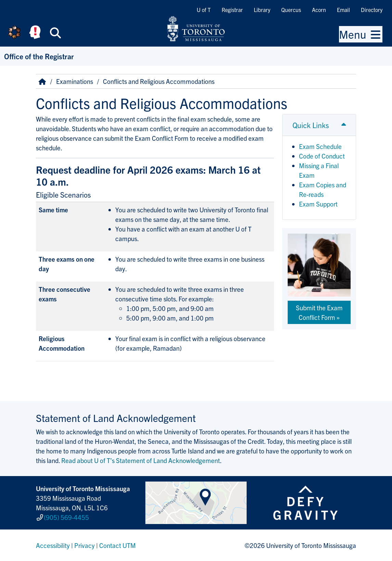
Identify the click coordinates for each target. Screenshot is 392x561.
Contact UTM (117, 545)
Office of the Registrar (39, 56)
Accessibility (53, 545)
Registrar (232, 10)
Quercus (291, 10)
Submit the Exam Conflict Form (319, 312)
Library (262, 10)
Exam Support (318, 204)
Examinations (75, 81)
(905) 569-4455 (66, 517)
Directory (372, 10)
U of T (204, 10)
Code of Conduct (322, 156)
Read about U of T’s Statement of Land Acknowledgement (141, 460)
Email (343, 10)
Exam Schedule (320, 146)
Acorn (319, 10)
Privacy (84, 545)
